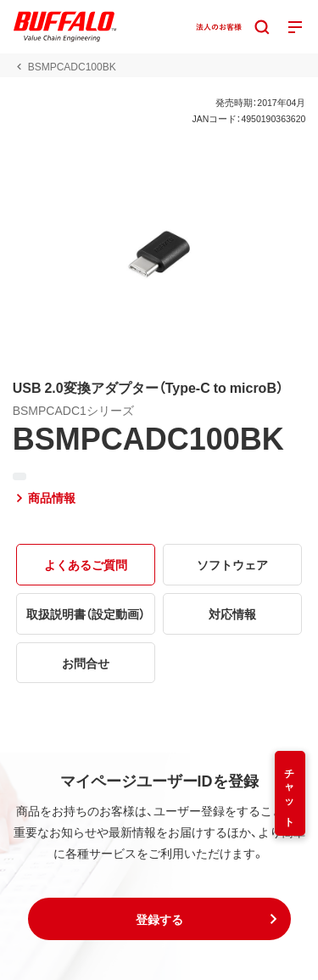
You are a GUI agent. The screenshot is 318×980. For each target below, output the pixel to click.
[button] (159, 919)
